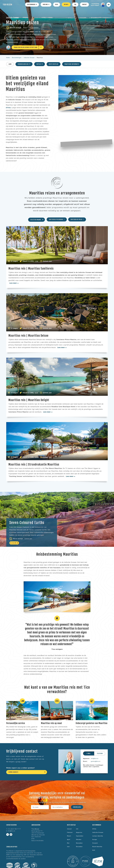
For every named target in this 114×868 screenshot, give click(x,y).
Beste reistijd (54, 64)
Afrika (94, 829)
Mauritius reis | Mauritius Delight (29, 400)
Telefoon (100, 753)
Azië (94, 850)
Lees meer (14, 283)
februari (70, 832)
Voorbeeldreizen (24, 64)
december (79, 847)
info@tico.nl (95, 758)
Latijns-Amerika (98, 836)
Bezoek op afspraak (38, 835)
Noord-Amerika (97, 847)
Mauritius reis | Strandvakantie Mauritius (34, 464)
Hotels (40, 64)
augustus (79, 832)
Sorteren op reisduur (57, 219)
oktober (79, 839)
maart (69, 836)
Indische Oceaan (29, 58)
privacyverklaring (40, 802)
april (69, 839)
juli (77, 829)
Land (10, 64)
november (79, 843)
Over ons (46, 5)
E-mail (89, 753)
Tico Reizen (7, 5)
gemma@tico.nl (96, 761)
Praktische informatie (72, 64)
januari (69, 829)
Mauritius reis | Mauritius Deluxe (28, 336)
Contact (84, 4)
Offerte (66, 4)
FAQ (75, 4)
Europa (95, 839)
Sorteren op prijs (77, 219)
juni (68, 847)
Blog (57, 4)
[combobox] (37, 220)
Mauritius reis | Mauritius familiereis (31, 269)
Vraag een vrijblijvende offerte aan (26, 47)
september (80, 836)
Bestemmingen (32, 5)
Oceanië (95, 843)
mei (68, 843)
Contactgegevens (11, 825)
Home (8, 58)
